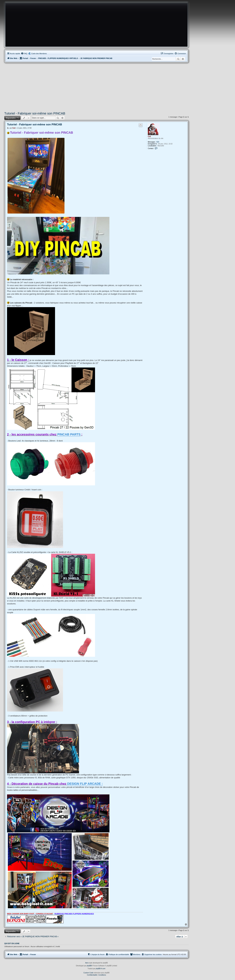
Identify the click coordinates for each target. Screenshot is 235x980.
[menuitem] (24, 54)
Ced (149, 136)
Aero (87, 963)
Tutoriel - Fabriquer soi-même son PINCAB (35, 113)
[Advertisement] (96, 87)
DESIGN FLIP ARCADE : (85, 784)
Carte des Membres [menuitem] (39, 54)
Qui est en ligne (12, 943)
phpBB (89, 966)
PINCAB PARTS (69, 434)
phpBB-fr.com (101, 969)
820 (158, 142)
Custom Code (88, 973)
